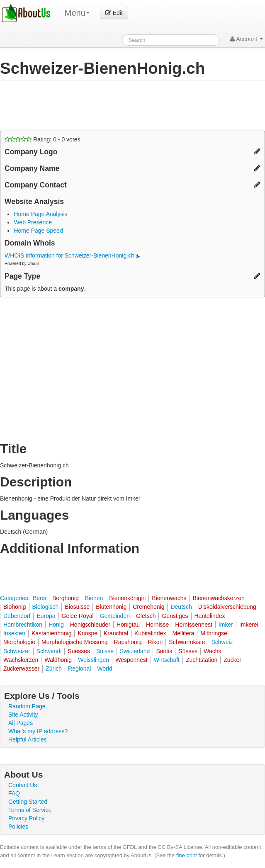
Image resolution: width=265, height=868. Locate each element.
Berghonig (66, 598)
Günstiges (175, 616)
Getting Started (28, 802)
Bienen (94, 598)
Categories (14, 598)
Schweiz (222, 642)
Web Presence (33, 222)
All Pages (21, 723)
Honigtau (128, 625)
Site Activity (23, 715)
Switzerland (135, 651)
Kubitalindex (150, 633)
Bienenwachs (169, 598)
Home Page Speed (38, 231)
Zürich (54, 669)
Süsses (188, 651)
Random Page (27, 706)
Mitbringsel (214, 633)
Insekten (14, 633)
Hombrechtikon (23, 625)
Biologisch (46, 607)
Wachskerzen (21, 660)
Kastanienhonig (52, 633)
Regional (79, 669)
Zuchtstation (202, 660)
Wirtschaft (167, 660)
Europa (46, 616)
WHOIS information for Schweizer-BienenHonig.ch (72, 255)
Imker (226, 625)
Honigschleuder (90, 625)
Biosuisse (77, 607)
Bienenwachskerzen (219, 598)
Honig (56, 625)
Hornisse (157, 625)
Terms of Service (30, 810)
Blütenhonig (111, 607)
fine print (187, 855)
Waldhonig (58, 660)
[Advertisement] (97, 106)
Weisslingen (94, 660)
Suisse (105, 651)
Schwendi (49, 651)
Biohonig (15, 607)
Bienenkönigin (127, 598)
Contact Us (23, 785)
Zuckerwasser (21, 669)
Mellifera (183, 633)
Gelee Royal (78, 616)
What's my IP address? (38, 731)
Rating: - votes (43, 139)
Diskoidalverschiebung (227, 607)
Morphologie (19, 642)
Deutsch (181, 607)
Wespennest (131, 660)
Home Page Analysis (40, 214)
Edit (114, 13)
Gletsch (146, 616)
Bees (39, 598)
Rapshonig (128, 642)
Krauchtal (116, 633)
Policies (18, 827)
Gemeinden (115, 616)
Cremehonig (148, 607)
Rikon (156, 642)
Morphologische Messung (75, 642)
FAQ (14, 793)
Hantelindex (210, 616)
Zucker (232, 660)
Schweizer (17, 651)
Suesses (79, 651)
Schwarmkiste (187, 642)
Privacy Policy (26, 818)
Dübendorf (17, 616)
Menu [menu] (77, 13)
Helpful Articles (28, 739)
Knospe (87, 633)
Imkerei (249, 625)
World (105, 669)
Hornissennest (194, 625)
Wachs (212, 651)
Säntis (164, 651)
